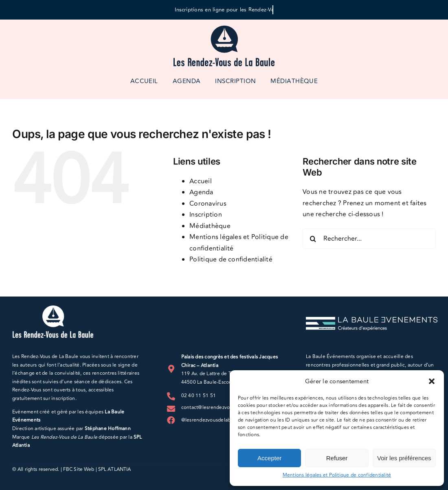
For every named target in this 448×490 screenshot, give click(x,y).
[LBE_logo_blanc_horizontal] (372, 320)
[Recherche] (313, 239)
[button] (432, 381)
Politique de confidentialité (231, 259)
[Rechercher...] (369, 239)
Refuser (337, 458)
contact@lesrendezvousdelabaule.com (225, 408)
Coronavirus (208, 204)
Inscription (206, 215)
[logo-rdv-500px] (224, 28)
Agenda (201, 192)
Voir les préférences (404, 458)
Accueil (201, 181)
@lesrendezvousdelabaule (211, 420)
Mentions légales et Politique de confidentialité (337, 475)
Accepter (269, 458)
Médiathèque (210, 226)
